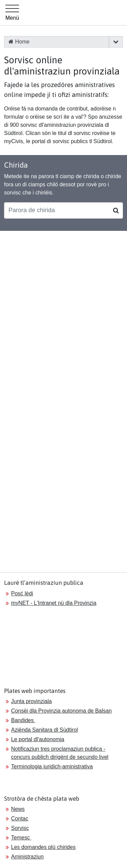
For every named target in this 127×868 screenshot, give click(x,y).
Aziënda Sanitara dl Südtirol (45, 730)
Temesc (21, 838)
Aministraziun (27, 857)
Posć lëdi (22, 593)
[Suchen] (116, 210)
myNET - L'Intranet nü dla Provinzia (54, 603)
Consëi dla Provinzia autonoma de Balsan (61, 711)
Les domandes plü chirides (43, 847)
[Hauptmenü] (12, 13)
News (18, 809)
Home (19, 42)
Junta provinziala (31, 701)
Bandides (23, 720)
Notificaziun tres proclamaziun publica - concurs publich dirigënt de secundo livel (60, 753)
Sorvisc (20, 828)
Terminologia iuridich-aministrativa (52, 767)
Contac (20, 819)
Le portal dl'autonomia (38, 739)
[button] (116, 42)
